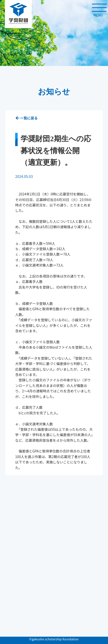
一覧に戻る (29, 118)
